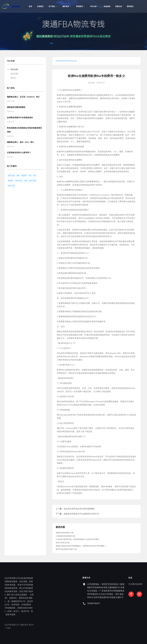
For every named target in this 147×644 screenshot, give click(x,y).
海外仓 (13, 78)
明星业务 (119, 6)
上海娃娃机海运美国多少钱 (65, 536)
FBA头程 (14, 69)
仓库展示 (40, 6)
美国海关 (24, 176)
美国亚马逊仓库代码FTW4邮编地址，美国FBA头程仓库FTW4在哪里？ (81, 546)
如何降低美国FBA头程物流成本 (20, 118)
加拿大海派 (33, 181)
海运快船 (14, 74)
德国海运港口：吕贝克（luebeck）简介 (23, 97)
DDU (35, 176)
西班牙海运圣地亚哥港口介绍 (66, 549)
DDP (30, 176)
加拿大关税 (11, 176)
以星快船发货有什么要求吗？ (19, 153)
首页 (30, 6)
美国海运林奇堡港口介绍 (65, 533)
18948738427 (119, 603)
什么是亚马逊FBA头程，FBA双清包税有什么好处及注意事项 (77, 539)
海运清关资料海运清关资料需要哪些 (79, 509)
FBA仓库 (93, 6)
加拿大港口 (19, 181)
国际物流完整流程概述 (16, 107)
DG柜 (26, 181)
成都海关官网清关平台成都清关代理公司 (81, 514)
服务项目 (66, 6)
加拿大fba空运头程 (63, 543)
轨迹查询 (107, 6)
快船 (18, 176)
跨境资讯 (80, 6)
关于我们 (52, 6)
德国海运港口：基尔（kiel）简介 (20, 142)
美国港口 (11, 181)
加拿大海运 (11, 186)
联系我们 (130, 6)
